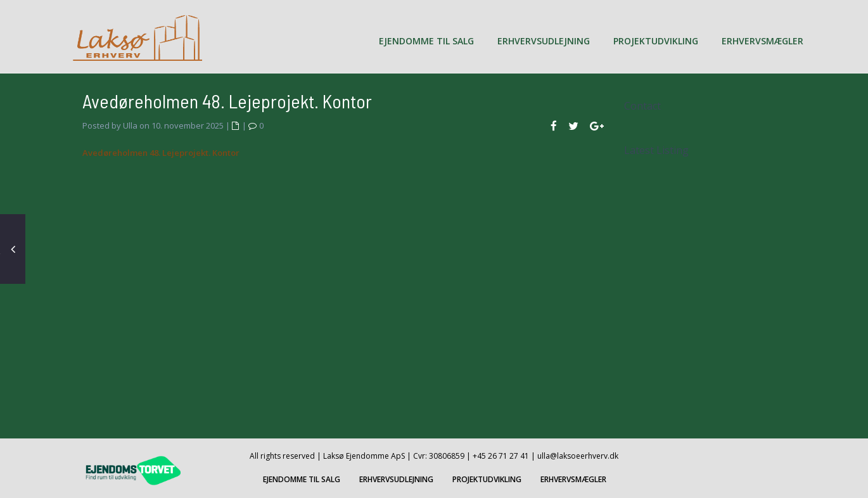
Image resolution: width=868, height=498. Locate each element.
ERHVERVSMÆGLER (763, 41)
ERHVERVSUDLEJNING (544, 41)
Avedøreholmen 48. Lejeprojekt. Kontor (161, 153)
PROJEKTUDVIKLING (656, 41)
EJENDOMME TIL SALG (426, 41)
